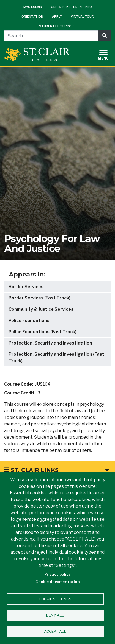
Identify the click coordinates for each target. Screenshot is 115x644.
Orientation (32, 16)
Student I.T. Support (58, 26)
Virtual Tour (82, 16)
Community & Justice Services (41, 309)
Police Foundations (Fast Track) (43, 332)
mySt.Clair (33, 7)
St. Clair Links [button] (56, 470)
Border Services (26, 287)
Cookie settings (55, 599)
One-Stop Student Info (71, 7)
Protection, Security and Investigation (50, 343)
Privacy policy (57, 574)
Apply (57, 16)
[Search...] (51, 36)
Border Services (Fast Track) (39, 298)
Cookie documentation (58, 582)
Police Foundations (29, 320)
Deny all (55, 615)
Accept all (55, 631)
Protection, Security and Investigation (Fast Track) (56, 358)
